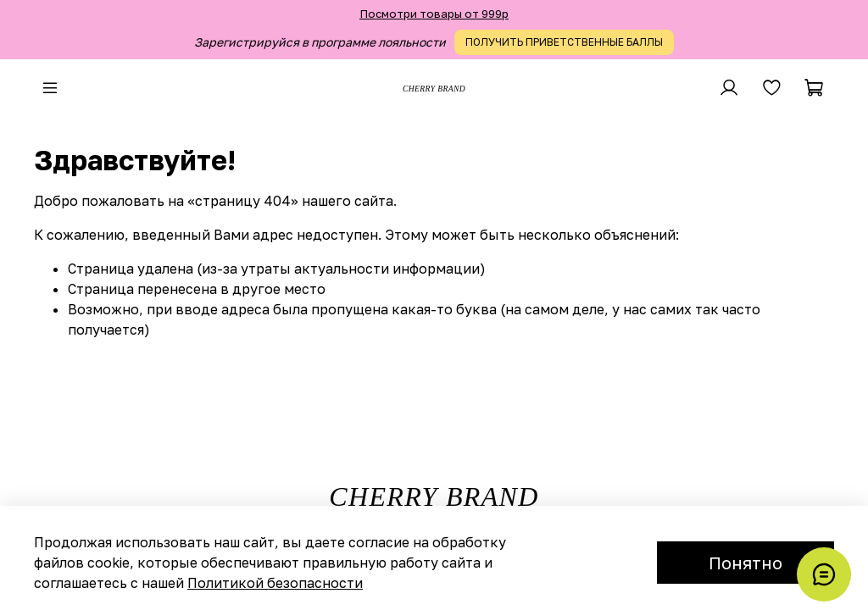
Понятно (746, 563)
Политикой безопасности (275, 583)
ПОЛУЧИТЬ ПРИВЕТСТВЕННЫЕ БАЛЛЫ (564, 42)
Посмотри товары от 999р (434, 14)
